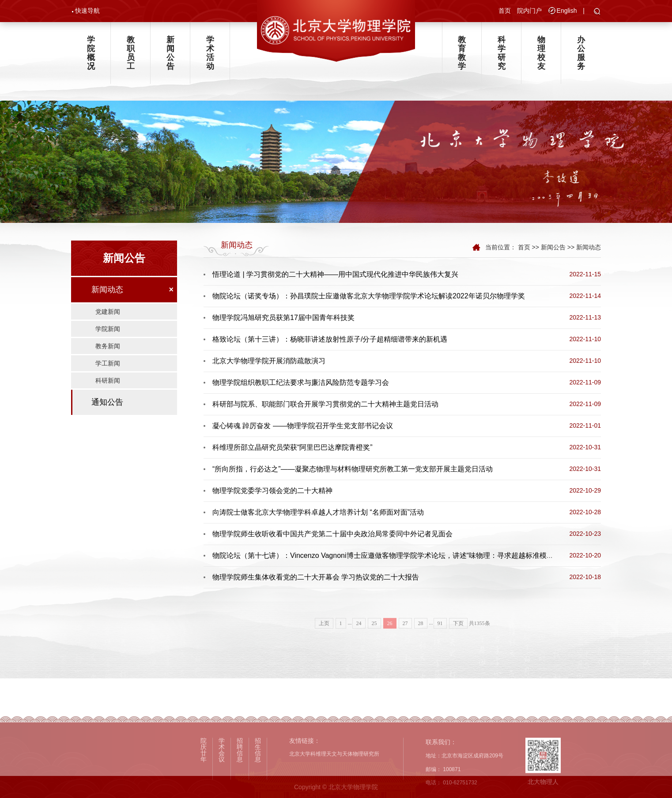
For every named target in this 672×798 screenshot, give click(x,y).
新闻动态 (107, 290)
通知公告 (107, 402)
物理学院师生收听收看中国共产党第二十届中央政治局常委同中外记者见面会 (332, 534)
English (567, 11)
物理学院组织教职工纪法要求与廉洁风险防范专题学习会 (301, 382)
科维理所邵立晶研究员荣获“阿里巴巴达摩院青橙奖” (293, 447)
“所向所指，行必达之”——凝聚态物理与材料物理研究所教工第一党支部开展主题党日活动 (353, 469)
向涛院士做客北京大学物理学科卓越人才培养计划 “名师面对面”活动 (318, 512)
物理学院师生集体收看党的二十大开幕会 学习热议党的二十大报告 (316, 577)
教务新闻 (108, 346)
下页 (458, 636)
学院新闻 (108, 329)
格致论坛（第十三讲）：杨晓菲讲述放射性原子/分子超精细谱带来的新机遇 (330, 339)
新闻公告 (170, 53)
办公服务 (581, 53)
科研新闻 (108, 380)
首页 (505, 11)
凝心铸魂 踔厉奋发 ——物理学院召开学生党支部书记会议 (303, 426)
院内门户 (529, 11)
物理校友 (541, 53)
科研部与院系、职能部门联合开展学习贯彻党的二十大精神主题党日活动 (325, 404)
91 (440, 636)
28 (421, 636)
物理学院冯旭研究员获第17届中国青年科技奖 (283, 318)
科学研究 (502, 53)
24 (359, 636)
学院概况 (91, 53)
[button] (597, 12)
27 (405, 636)
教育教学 (462, 53)
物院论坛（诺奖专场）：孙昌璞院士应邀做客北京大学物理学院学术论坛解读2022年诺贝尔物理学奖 (369, 296)
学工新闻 (108, 363)
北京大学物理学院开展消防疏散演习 (269, 361)
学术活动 (210, 53)
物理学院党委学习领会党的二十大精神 (272, 491)
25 (374, 636)
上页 (324, 636)
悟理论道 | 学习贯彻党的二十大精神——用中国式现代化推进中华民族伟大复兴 (335, 274)
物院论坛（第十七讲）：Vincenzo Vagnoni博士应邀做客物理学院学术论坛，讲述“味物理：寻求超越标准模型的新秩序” (398, 555)
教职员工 (131, 53)
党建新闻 (108, 312)
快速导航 (87, 11)
